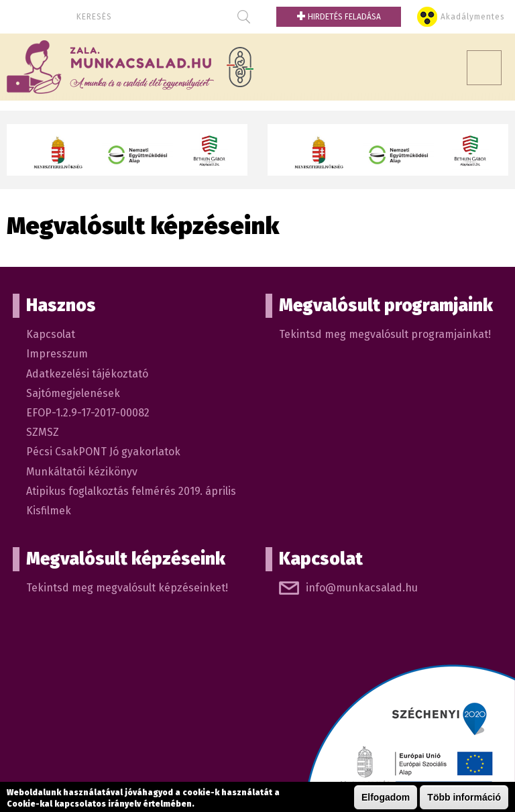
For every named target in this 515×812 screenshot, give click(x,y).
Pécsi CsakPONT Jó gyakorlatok (103, 452)
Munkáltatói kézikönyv (82, 472)
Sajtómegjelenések (73, 393)
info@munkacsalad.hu (362, 588)
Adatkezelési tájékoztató (87, 374)
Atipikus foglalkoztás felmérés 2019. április (131, 491)
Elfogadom (386, 797)
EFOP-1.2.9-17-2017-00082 (88, 413)
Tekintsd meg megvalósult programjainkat (384, 334)
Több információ (464, 797)
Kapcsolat (51, 334)
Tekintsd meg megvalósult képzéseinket (126, 588)
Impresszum (57, 354)
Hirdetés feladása (339, 17)
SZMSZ (43, 432)
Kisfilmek (49, 511)
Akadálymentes (473, 17)
